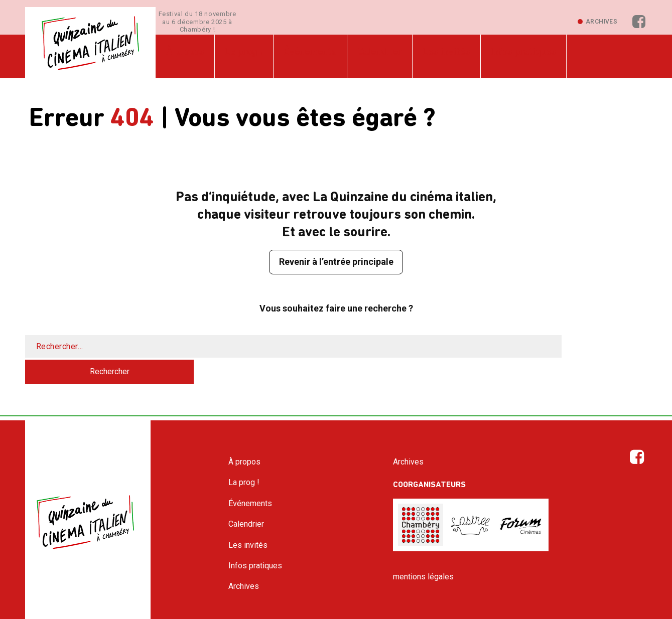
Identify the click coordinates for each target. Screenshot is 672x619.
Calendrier (373, 56)
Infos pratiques (512, 56)
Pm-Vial (384, 610)
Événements (305, 56)
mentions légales (423, 553)
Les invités (437, 56)
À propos (184, 56)
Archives (601, 22)
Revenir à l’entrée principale (336, 263)
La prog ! (241, 56)
